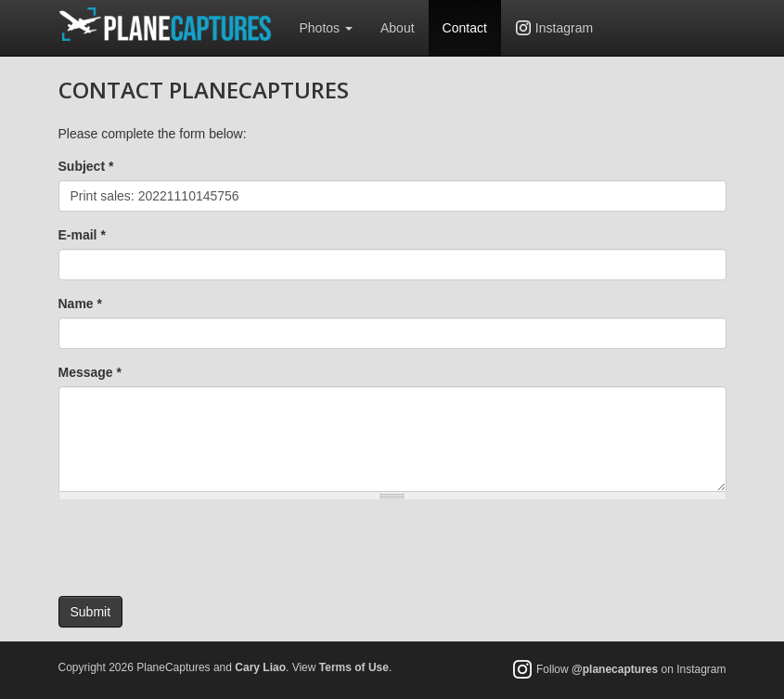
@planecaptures (615, 670)
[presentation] (199, 550)
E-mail (82, 235)
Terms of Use (354, 667)
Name (80, 304)
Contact (465, 28)
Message (90, 372)
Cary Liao (260, 667)
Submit (91, 612)
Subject (86, 166)
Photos (326, 28)
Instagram (564, 28)
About (398, 28)
